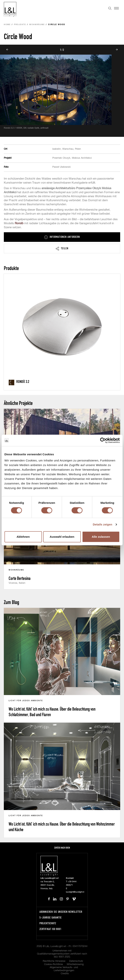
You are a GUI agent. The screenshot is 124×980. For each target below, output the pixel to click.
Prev (7, 50)
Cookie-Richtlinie (53, 964)
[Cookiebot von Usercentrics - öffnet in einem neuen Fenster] (103, 440)
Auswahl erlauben (62, 537)
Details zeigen (102, 524)
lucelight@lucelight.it (75, 892)
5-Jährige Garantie (51, 917)
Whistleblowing (75, 964)
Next (117, 50)
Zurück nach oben (62, 848)
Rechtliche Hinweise (54, 961)
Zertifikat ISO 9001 (51, 929)
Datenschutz (76, 961)
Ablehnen (23, 537)
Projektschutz (48, 923)
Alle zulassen (101, 537)
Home (7, 25)
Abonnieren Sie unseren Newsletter (61, 912)
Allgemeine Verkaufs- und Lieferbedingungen (64, 969)
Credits (65, 974)
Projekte (20, 25)
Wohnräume (37, 25)
